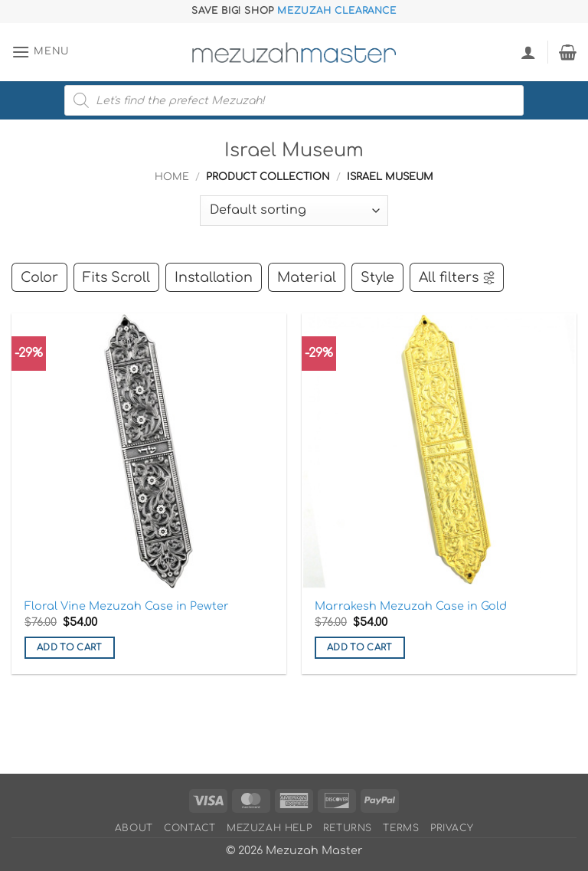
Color (39, 277)
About (134, 828)
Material (307, 277)
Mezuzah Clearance (336, 11)
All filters (457, 277)
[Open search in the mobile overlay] (294, 100)
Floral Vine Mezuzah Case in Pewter (127, 606)
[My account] (528, 52)
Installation (214, 277)
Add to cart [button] (70, 648)
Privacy (452, 828)
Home (172, 177)
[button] (40, 52)
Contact (189, 828)
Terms (401, 828)
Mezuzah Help (269, 828)
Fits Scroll (116, 277)
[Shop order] (294, 211)
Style (377, 277)
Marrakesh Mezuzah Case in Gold (411, 606)
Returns (348, 828)
